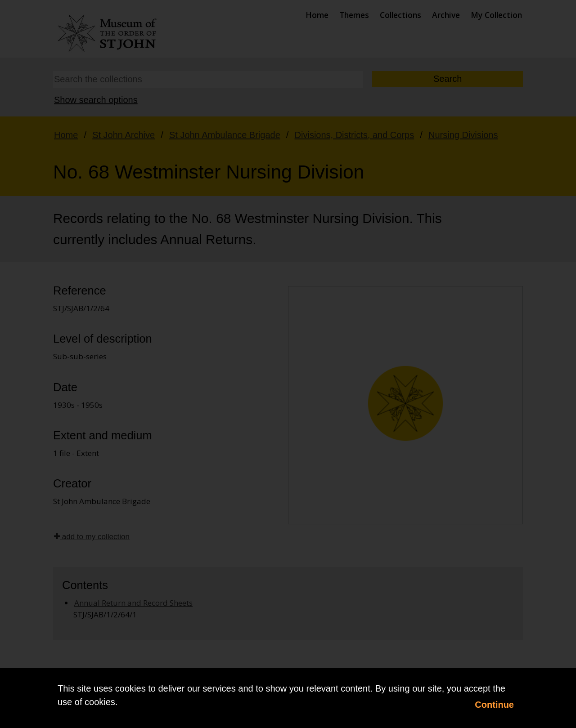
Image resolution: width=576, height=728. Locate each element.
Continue (494, 705)
